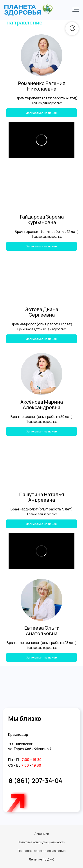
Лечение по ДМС (42, 859)
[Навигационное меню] (76, 10)
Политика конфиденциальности (41, 842)
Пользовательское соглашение (42, 851)
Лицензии (42, 834)
